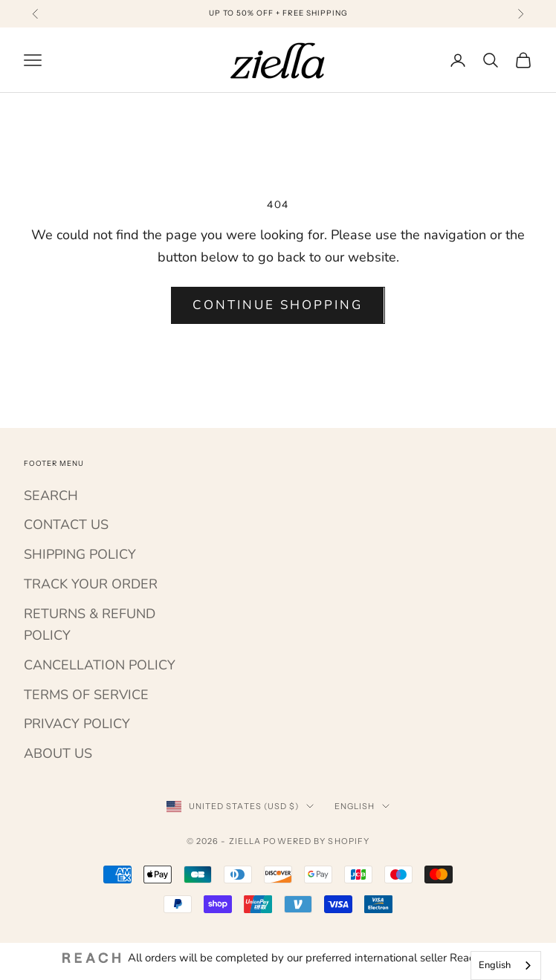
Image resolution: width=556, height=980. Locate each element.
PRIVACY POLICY (77, 724)
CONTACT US (66, 525)
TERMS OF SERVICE (86, 695)
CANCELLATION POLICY (100, 665)
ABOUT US (58, 753)
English (495, 965)
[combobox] (506, 966)
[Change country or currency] (240, 806)
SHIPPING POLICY (80, 554)
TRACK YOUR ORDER (91, 584)
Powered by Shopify (316, 841)
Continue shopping (278, 305)
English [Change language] (362, 806)
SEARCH (51, 496)
